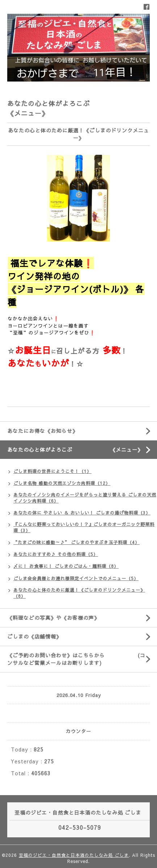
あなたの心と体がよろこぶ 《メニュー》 (82, 450)
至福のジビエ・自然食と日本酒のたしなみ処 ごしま (74, 855)
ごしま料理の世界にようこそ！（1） (52, 471)
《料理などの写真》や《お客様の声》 (53, 618)
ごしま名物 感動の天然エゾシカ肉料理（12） (62, 483)
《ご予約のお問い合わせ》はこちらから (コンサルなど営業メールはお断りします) (76, 659)
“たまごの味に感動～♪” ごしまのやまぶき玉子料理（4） (77, 542)
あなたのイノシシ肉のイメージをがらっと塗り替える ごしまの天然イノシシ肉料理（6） (85, 498)
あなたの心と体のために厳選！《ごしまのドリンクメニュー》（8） (79, 593)
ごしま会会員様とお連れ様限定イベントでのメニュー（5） (76, 578)
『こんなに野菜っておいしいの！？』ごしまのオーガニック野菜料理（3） (84, 527)
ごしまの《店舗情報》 (34, 636)
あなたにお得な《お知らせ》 (43, 431)
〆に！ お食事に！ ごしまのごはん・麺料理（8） (66, 566)
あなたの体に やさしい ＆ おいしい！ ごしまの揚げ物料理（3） (82, 513)
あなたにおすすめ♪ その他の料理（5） (56, 554)
